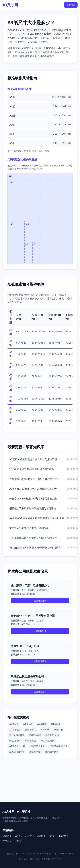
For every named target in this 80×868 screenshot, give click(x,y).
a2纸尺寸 (41, 836)
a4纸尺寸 (18, 836)
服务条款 (23, 859)
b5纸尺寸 (64, 836)
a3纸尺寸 (30, 836)
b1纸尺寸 (19, 840)
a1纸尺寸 (52, 836)
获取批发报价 (40, 601)
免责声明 (46, 859)
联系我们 (57, 859)
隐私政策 (35, 859)
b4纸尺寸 (7, 840)
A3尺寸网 (10, 5)
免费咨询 (71, 5)
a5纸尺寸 (7, 836)
